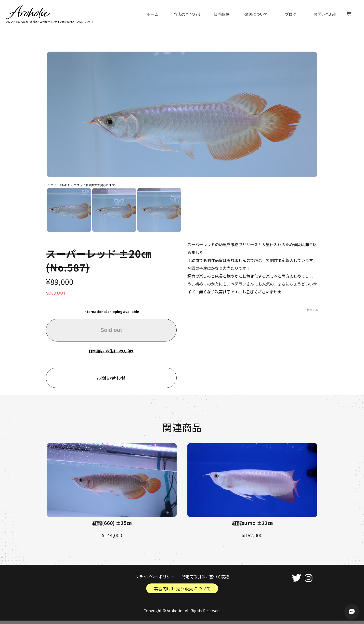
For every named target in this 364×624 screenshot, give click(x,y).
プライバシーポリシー (155, 577)
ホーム (153, 14)
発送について (256, 14)
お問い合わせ (325, 14)
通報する (312, 310)
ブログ (291, 14)
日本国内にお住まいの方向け (111, 351)
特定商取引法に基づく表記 (205, 577)
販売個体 (222, 14)
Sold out (111, 330)
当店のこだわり (187, 14)
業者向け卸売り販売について (182, 588)
